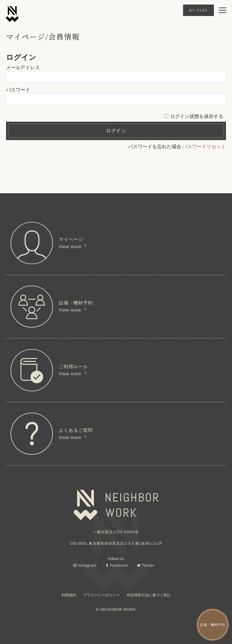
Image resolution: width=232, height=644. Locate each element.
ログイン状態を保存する (197, 116)
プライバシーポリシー (101, 595)
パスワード (18, 90)
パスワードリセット (204, 147)
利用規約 (69, 595)
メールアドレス (23, 67)
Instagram (87, 566)
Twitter (148, 566)
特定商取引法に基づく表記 (149, 595)
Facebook (119, 566)
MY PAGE (198, 10)
